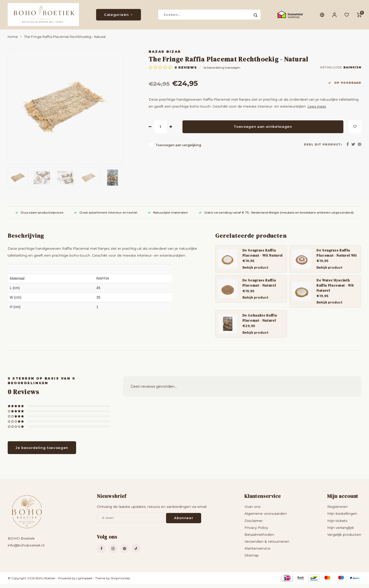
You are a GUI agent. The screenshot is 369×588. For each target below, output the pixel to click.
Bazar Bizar (165, 55)
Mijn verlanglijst (341, 531)
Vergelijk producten (344, 538)
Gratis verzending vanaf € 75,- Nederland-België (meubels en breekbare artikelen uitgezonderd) (276, 216)
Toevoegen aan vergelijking (178, 149)
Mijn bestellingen (342, 518)
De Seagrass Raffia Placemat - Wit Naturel (263, 257)
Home (13, 41)
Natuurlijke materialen (168, 216)
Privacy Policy (256, 531)
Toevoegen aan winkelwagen (263, 130)
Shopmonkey (120, 582)
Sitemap (252, 559)
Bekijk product (255, 271)
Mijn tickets (337, 524)
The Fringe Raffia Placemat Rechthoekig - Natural (65, 41)
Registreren (337, 511)
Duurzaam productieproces (39, 216)
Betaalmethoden (259, 538)
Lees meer (317, 110)
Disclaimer (254, 524)
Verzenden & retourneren (267, 545)
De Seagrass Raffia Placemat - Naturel (259, 287)
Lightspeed (84, 582)
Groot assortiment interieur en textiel (106, 216)
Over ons (252, 511)
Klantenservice (257, 552)
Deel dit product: (323, 148)
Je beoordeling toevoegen (222, 72)
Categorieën (119, 17)
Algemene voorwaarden (266, 518)
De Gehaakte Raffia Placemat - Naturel (260, 322)
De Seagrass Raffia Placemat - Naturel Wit (337, 257)
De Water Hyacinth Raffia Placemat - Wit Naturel (335, 289)
